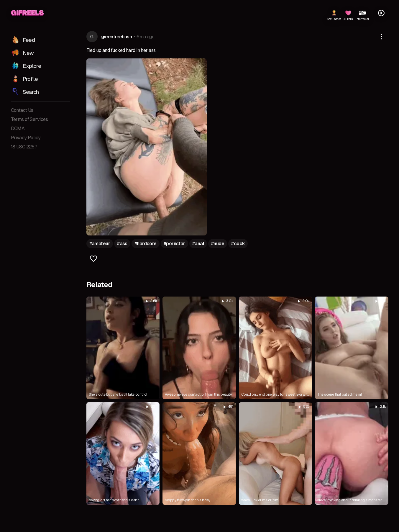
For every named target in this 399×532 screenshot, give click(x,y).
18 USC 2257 (24, 147)
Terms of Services (29, 119)
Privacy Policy (26, 138)
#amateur (100, 244)
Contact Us (22, 110)
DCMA (18, 129)
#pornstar (174, 244)
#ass (122, 244)
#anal (198, 244)
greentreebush (117, 37)
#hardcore (146, 244)
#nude (218, 244)
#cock (238, 244)
